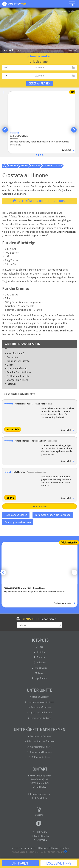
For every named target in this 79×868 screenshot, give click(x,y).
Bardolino (41, 652)
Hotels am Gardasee (16, 515)
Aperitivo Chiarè (15, 354)
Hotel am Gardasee (41, 697)
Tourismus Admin (19, 848)
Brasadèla (12, 357)
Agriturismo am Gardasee (41, 712)
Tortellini (11, 384)
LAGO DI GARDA (42, 836)
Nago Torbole (41, 678)
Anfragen (20, 863)
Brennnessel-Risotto (18, 361)
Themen (14, 166)
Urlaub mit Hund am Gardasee (41, 741)
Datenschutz (45, 848)
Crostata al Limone (53, 166)
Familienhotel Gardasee (41, 736)
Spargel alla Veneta (17, 380)
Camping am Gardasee (41, 718)
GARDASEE (42, 840)
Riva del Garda (41, 668)
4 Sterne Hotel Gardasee (41, 752)
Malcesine (41, 662)
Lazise (41, 673)
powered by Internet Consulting (51, 852)
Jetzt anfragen (40, 83)
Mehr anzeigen (40, 506)
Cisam (10, 365)
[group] (39, 120)
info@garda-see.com (42, 794)
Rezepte (36, 166)
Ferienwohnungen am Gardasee (53, 515)
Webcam (39, 812)
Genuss (25, 166)
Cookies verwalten (60, 848)
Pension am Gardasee (41, 707)
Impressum (33, 848)
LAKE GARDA (42, 832)
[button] (5, 130)
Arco (41, 647)
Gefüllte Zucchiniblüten (19, 372)
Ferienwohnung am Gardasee (41, 702)
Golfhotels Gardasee (41, 757)
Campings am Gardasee (18, 522)
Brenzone (41, 657)
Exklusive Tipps (59, 863)
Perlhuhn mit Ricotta (18, 376)
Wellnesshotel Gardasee (41, 747)
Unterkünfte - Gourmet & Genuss (39, 201)
